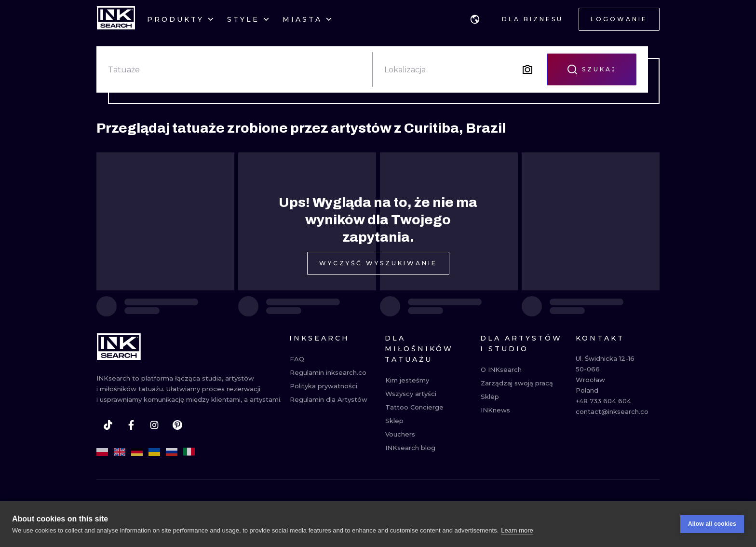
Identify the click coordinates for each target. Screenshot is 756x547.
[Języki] (475, 19)
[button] (475, 19)
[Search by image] (527, 69)
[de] (137, 452)
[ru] (172, 452)
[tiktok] (108, 425)
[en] (120, 452)
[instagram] (154, 425)
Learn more (517, 530)
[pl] (102, 452)
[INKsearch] (116, 19)
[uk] (154, 452)
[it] (189, 452)
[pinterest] (177, 425)
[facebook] (131, 425)
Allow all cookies (712, 524)
